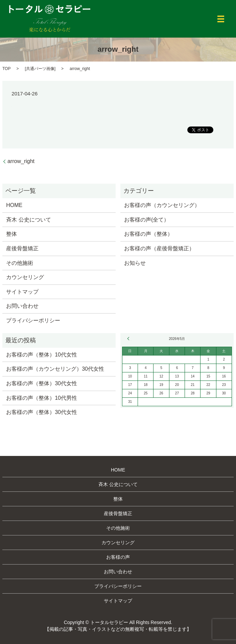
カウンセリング (25, 277)
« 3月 (129, 339)
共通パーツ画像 (40, 69)
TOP (6, 69)
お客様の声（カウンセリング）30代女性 (55, 369)
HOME (14, 205)
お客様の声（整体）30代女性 (42, 383)
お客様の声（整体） (148, 234)
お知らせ (135, 263)
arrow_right (21, 161)
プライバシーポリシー (33, 320)
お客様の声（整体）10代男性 (42, 398)
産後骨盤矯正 (22, 248)
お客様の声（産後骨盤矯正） (159, 248)
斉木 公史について (28, 220)
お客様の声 (118, 557)
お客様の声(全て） (147, 220)
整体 (11, 234)
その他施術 (20, 263)
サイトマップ (22, 292)
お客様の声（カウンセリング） (162, 205)
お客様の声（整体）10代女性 (42, 355)
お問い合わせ (22, 306)
